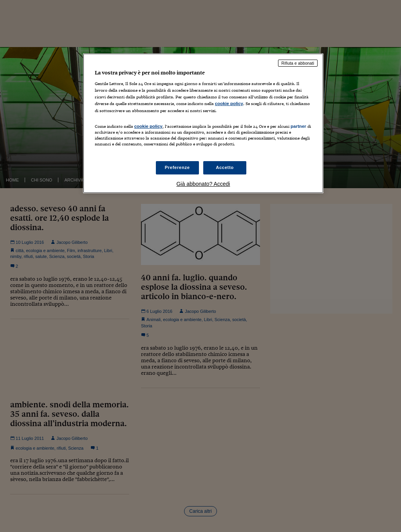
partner (298, 126)
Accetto (225, 167)
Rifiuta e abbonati (298, 63)
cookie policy (229, 103)
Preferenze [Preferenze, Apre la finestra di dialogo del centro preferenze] (177, 167)
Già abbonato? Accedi (203, 184)
